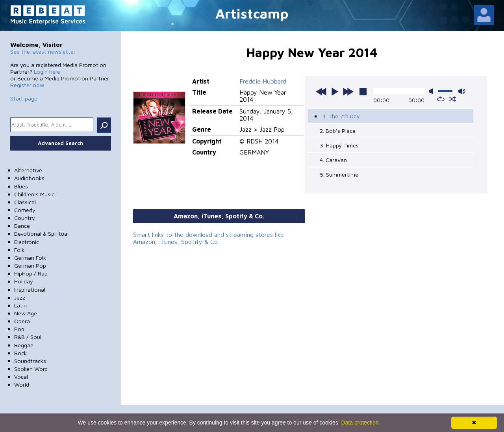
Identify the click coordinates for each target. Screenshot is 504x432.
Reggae (24, 345)
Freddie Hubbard (263, 81)
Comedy (25, 210)
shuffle (453, 99)
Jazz (20, 297)
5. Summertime (339, 174)
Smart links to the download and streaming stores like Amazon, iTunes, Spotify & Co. (208, 238)
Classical (25, 202)
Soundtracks (30, 361)
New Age (26, 313)
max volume (462, 91)
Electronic (27, 242)
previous (321, 91)
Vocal (21, 377)
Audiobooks (29, 178)
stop (363, 91)
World (22, 385)
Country (25, 218)
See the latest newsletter (43, 51)
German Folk (30, 258)
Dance (22, 226)
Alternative (28, 170)
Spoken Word (31, 369)
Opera (22, 321)
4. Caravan (333, 160)
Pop (19, 329)
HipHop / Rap (31, 273)
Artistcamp (252, 13)
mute (433, 91)
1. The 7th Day (341, 116)
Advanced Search (60, 143)
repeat (441, 99)
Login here (47, 72)
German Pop (30, 265)
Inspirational (30, 290)
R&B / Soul (28, 337)
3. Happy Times (339, 145)
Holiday (24, 281)
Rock (20, 353)
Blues (21, 186)
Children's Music (34, 194)
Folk (19, 250)
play (335, 91)
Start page (24, 98)
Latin (20, 305)
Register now (27, 85)
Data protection (360, 423)
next (348, 91)
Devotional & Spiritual (41, 234)
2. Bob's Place (338, 131)
